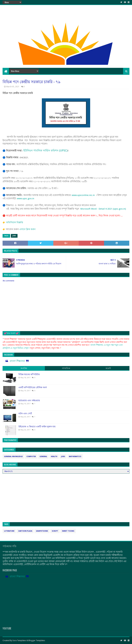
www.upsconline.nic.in (83, 195)
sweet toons (68, 531)
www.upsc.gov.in (26, 198)
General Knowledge (13, 457)
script (55, 531)
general (43, 457)
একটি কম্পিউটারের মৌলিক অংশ (33, 387)
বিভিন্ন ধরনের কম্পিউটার (29, 374)
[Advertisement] (66, 44)
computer (31, 457)
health (54, 457)
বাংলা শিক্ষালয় (17, 361)
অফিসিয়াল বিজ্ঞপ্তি (14, 222)
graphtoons (42, 531)
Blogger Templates (37, 640)
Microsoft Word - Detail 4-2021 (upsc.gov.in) (103, 209)
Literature (9, 531)
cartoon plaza (25, 531)
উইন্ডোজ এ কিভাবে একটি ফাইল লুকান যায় (37, 427)
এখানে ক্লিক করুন (27, 229)
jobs (14, 236)
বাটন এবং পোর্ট (25, 414)
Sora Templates (19, 640)
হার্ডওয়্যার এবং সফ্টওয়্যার (29, 400)
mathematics (75, 457)
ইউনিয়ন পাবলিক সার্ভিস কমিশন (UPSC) (45, 150)
